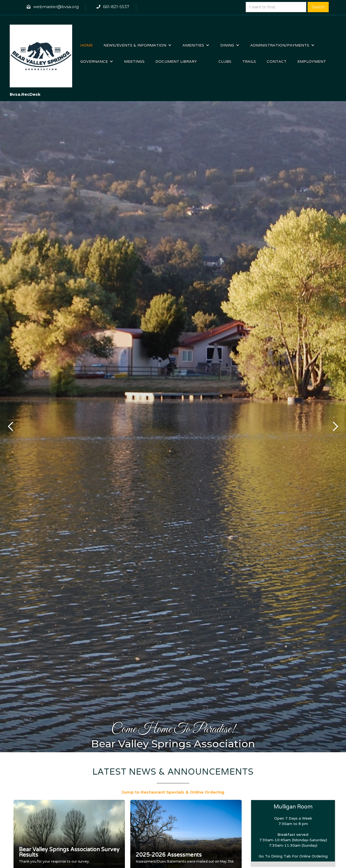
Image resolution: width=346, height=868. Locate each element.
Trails (249, 61)
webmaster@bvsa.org (56, 7)
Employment (312, 61)
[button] (138, 45)
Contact (277, 61)
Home (86, 45)
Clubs (225, 61)
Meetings (134, 61)
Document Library (176, 61)
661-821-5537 (116, 7)
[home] (41, 53)
